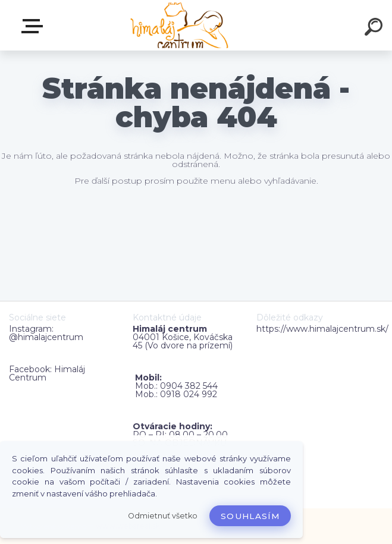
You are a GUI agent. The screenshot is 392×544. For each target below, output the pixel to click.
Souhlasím (250, 516)
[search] (375, 29)
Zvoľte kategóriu (35, 26)
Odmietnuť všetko (163, 516)
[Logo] (178, 25)
